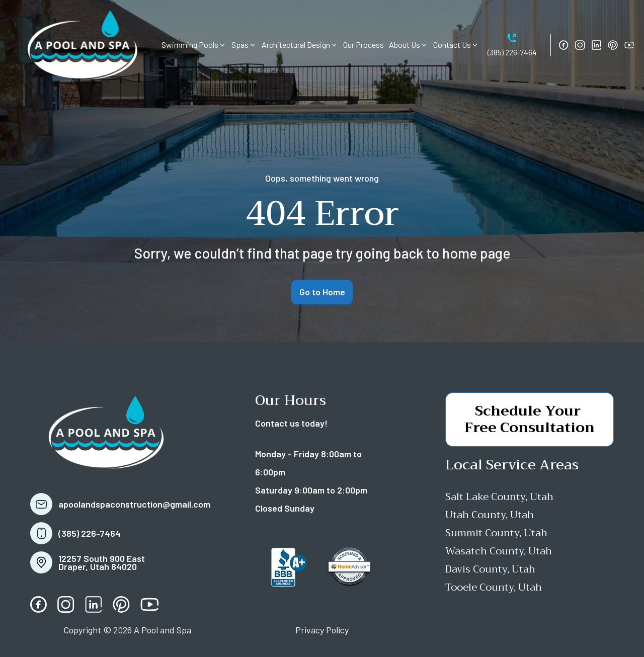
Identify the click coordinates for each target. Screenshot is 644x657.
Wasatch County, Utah (499, 551)
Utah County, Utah (490, 515)
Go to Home (322, 292)
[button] (194, 45)
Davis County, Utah (490, 569)
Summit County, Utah (496, 533)
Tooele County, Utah (494, 587)
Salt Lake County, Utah (499, 497)
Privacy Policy (322, 630)
